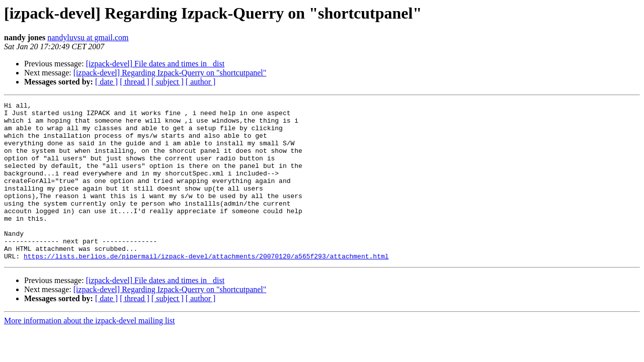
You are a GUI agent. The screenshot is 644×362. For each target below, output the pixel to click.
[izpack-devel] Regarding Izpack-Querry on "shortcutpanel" (170, 73)
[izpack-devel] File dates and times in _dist (155, 64)
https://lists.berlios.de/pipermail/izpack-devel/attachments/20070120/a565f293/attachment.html (206, 288)
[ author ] (201, 82)
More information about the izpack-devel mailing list (89, 352)
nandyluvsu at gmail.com (88, 37)
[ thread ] (135, 82)
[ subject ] (168, 82)
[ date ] (106, 82)
